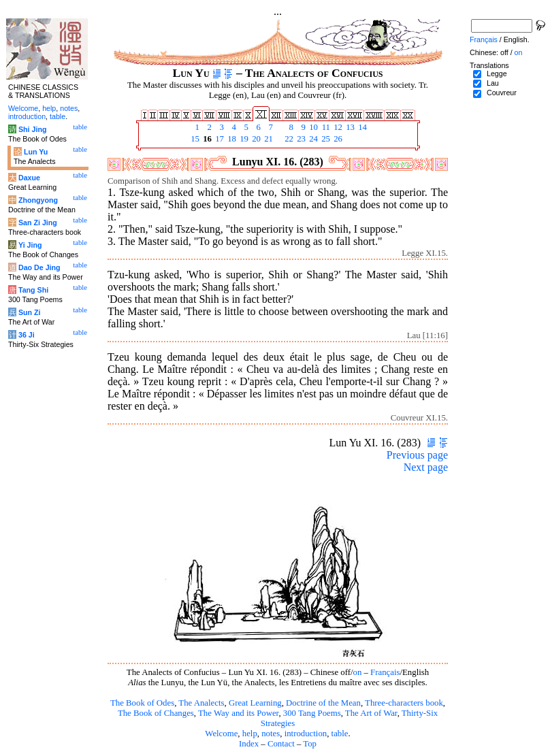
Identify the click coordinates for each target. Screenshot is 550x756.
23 (300, 139)
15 (194, 139)
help (250, 734)
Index (249, 744)
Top (310, 744)
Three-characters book (404, 703)
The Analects (201, 703)
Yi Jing (30, 245)
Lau (493, 83)
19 (243, 139)
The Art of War (371, 713)
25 (325, 139)
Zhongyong (38, 200)
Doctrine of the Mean (323, 703)
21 (268, 139)
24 (312, 139)
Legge (497, 73)
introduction (306, 734)
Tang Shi (33, 290)
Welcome (221, 734)
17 (219, 139)
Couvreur (502, 93)
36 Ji (27, 335)
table (340, 734)
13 (349, 127)
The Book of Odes (142, 703)
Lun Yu (36, 152)
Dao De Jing (39, 267)
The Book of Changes (156, 713)
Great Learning (255, 703)
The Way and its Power (238, 713)
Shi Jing (32, 129)
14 (361, 127)
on (358, 672)
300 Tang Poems (312, 713)
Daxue (29, 178)
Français (385, 672)
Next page (426, 467)
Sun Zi (30, 312)
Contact (281, 744)
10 (312, 127)
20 (255, 139)
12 (337, 127)
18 (231, 139)
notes (271, 734)
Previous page (417, 455)
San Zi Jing (38, 223)
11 (325, 127)
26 (337, 139)
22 (288, 139)
